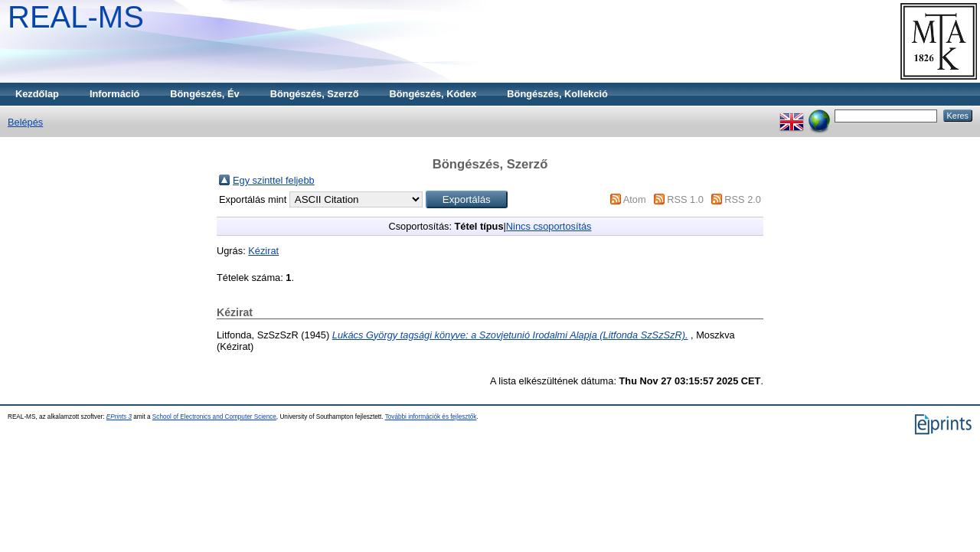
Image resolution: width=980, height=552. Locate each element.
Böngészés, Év (204, 94)
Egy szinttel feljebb (274, 180)
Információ (114, 94)
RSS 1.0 (685, 199)
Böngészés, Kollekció (557, 94)
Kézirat (263, 251)
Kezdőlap (37, 94)
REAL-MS (76, 17)
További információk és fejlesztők (431, 417)
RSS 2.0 (743, 199)
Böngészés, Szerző (315, 94)
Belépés (25, 122)
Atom (635, 199)
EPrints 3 (119, 417)
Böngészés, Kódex (433, 94)
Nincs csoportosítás (549, 226)
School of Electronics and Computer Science (214, 417)
